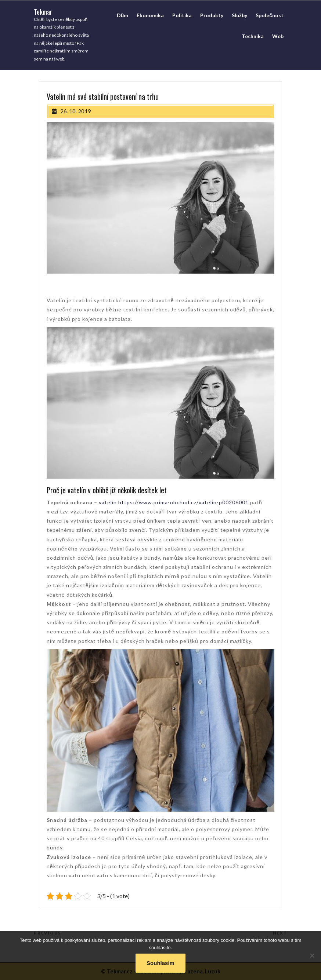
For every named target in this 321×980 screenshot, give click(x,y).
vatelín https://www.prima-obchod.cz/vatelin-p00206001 (174, 502)
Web (278, 36)
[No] (312, 955)
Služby (239, 15)
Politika (182, 15)
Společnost (270, 15)
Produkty (212, 15)
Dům (123, 15)
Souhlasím (160, 963)
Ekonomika (150, 15)
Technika (253, 36)
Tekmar (43, 11)
